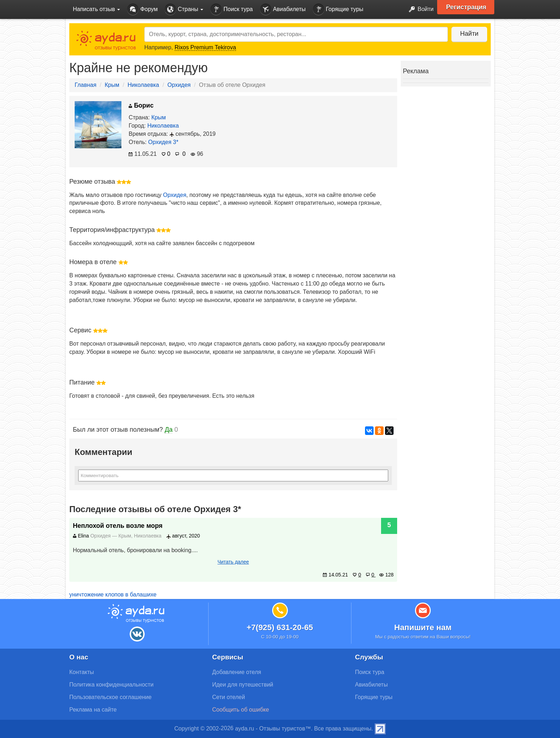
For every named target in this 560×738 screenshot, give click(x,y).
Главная (86, 85)
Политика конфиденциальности (111, 685)
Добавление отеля (237, 672)
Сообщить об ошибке (241, 710)
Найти (469, 34)
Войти (419, 9)
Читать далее (233, 562)
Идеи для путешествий (243, 685)
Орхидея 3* (163, 142)
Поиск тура (231, 9)
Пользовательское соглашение (110, 697)
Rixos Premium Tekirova (205, 47)
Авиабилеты (283, 9)
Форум (142, 9)
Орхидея (179, 85)
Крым (112, 85)
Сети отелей (229, 697)
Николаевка (143, 85)
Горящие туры (338, 9)
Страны (184, 9)
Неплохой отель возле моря (118, 526)
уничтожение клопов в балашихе (113, 595)
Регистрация (466, 7)
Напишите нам (423, 627)
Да (169, 430)
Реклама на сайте (93, 710)
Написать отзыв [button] (96, 9)
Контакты (82, 672)
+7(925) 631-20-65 (280, 627)
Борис (141, 105)
